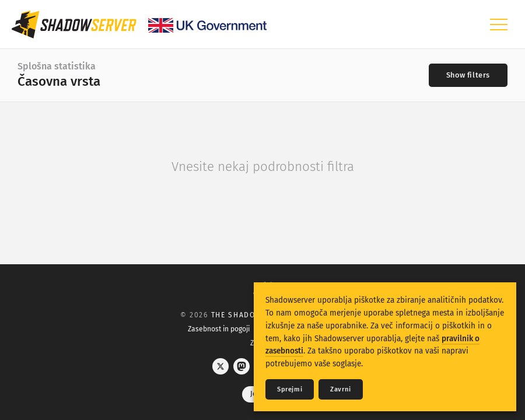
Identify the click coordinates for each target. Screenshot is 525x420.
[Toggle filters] (468, 75)
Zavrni (341, 389)
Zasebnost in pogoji (219, 329)
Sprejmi (290, 389)
